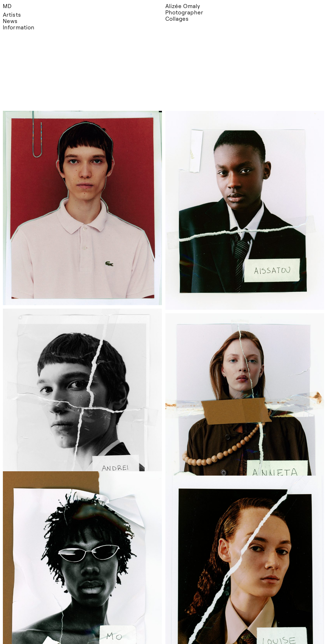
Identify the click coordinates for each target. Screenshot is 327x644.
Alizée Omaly (183, 6)
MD (7, 6)
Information (19, 27)
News (10, 21)
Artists (12, 15)
